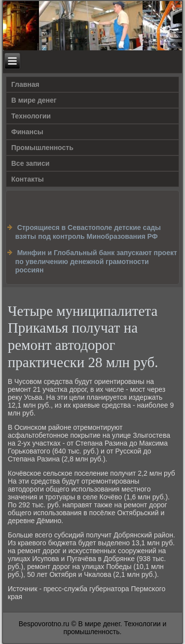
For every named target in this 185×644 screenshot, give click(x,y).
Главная (25, 84)
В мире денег (34, 100)
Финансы (27, 132)
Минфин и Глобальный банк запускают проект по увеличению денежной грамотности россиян (96, 261)
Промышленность (42, 148)
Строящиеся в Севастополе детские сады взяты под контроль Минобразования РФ (88, 232)
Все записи (31, 163)
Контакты (28, 179)
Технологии (31, 116)
